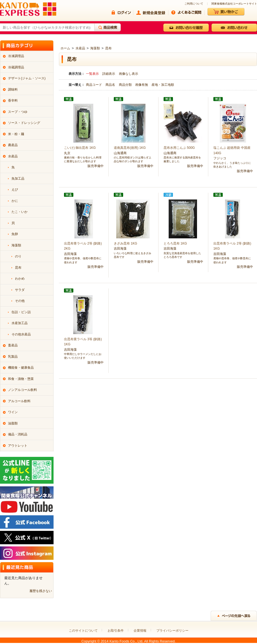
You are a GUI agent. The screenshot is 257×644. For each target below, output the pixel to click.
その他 (20, 301)
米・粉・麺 (16, 134)
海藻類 (95, 48)
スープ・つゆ (18, 112)
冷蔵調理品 (16, 67)
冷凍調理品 (16, 56)
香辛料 (13, 101)
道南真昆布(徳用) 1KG (130, 148)
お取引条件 (116, 631)
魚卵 (15, 234)
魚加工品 (18, 179)
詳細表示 (109, 74)
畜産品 (13, 345)
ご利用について (194, 4)
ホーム (65, 48)
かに (15, 201)
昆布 (108, 48)
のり (18, 256)
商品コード (94, 85)
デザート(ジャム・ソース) (27, 78)
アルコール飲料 (19, 401)
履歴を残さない (41, 591)
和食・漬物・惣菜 (21, 379)
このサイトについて (83, 631)
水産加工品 (20, 323)
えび (15, 190)
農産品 (13, 145)
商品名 (111, 85)
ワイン (13, 412)
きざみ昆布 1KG (125, 243)
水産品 (80, 48)
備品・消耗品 (18, 434)
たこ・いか (20, 212)
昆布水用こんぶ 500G (179, 148)
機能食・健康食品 (21, 368)
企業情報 (140, 631)
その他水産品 (21, 334)
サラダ (20, 290)
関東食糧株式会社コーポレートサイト (234, 4)
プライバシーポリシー (172, 631)
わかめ (20, 279)
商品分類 (126, 85)
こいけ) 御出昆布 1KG (80, 148)
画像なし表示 (128, 74)
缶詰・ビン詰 (21, 312)
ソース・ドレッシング (24, 123)
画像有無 (142, 85)
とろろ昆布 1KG (175, 243)
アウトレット (18, 446)
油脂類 (13, 423)
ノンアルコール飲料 (22, 390)
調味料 (13, 90)
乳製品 (13, 357)
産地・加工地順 (163, 85)
